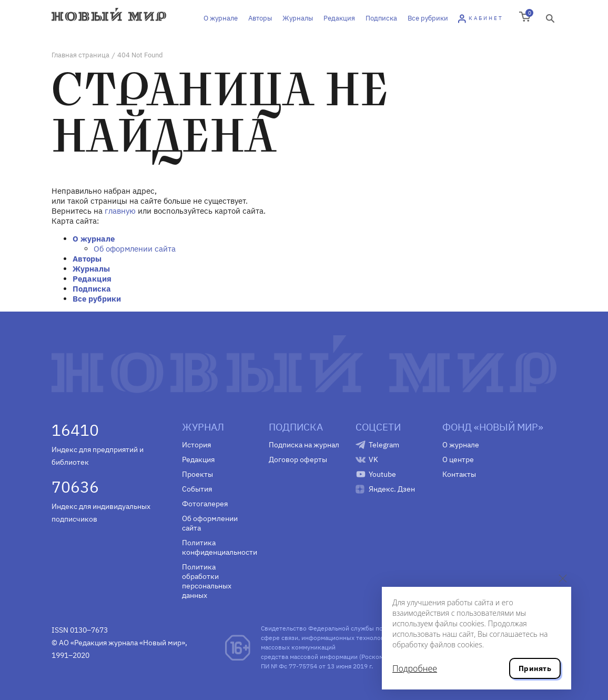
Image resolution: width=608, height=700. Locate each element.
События (197, 489)
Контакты (459, 474)
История (196, 445)
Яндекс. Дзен (392, 489)
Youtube (382, 474)
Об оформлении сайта (135, 249)
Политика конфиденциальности (217, 547)
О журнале (221, 18)
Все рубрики (428, 18)
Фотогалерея (205, 504)
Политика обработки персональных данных (207, 581)
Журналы (298, 18)
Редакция (339, 18)
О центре (458, 459)
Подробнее (415, 668)
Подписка (381, 18)
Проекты (197, 474)
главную (120, 211)
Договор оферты (298, 459)
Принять (535, 668)
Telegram (384, 445)
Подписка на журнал (304, 445)
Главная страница (80, 55)
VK (373, 459)
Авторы (260, 18)
